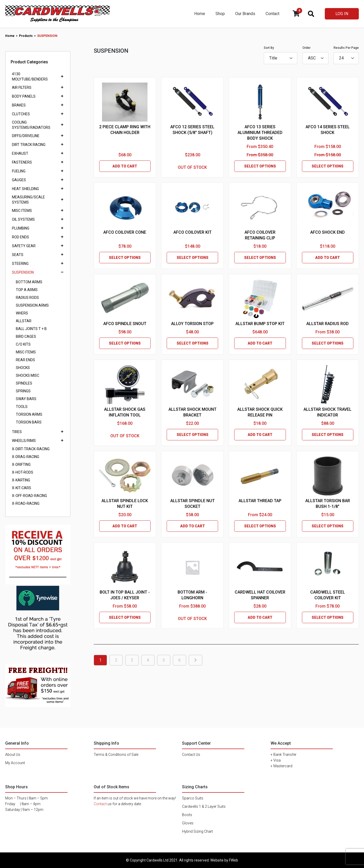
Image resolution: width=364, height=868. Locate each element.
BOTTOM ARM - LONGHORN (192, 595)
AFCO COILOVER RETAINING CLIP (260, 235)
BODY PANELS (24, 96)
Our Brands (245, 14)
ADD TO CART (125, 166)
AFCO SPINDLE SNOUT (125, 324)
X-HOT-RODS (23, 472)
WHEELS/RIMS (24, 441)
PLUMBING (21, 228)
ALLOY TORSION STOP (192, 324)
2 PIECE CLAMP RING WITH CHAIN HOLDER (125, 130)
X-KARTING (21, 480)
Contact (272, 14)
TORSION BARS (29, 422)
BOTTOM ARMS (29, 282)
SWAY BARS (26, 399)
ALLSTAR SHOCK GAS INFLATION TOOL (125, 412)
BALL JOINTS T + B (31, 329)
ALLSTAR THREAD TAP (260, 501)
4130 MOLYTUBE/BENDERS (30, 77)
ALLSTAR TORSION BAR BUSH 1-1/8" (328, 504)
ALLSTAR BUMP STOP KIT (260, 324)
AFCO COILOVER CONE (125, 232)
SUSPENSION (23, 272)
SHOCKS (23, 368)
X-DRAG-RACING (26, 457)
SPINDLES (24, 383)
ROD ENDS (21, 237)
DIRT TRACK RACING (29, 145)
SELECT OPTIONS (260, 166)
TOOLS (22, 407)
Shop (220, 14)
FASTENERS (22, 162)
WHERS (22, 313)
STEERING (20, 264)
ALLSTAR (24, 321)
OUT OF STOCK (192, 167)
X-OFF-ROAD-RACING (29, 496)
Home (200, 14)
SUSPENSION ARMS (32, 305)
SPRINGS (23, 391)
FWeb (234, 860)
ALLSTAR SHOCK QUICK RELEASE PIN (260, 412)
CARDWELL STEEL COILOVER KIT (328, 595)
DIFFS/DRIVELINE (26, 136)
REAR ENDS (25, 360)
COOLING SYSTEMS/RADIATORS (31, 125)
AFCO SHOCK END (328, 232)
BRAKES (19, 105)
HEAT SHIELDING (25, 189)
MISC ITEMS (22, 211)
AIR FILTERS (22, 88)
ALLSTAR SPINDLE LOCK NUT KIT (125, 504)
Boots (187, 815)
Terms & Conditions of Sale (116, 755)
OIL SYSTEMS (23, 219)
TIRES (17, 432)
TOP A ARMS (27, 290)
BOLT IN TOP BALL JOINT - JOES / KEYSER (125, 595)
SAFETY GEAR (24, 246)
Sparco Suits (193, 798)
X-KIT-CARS (22, 488)
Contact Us (191, 755)
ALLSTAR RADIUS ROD (328, 324)
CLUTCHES (21, 114)
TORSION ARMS (29, 414)
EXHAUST (20, 153)
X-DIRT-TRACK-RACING (31, 449)
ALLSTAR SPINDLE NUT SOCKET (193, 504)
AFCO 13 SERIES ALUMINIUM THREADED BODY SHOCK (260, 133)
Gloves (188, 823)
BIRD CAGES (26, 337)
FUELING (19, 171)
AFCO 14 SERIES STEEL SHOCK (328, 130)
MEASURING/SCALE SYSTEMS (28, 200)
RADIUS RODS (27, 298)
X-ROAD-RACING (26, 503)
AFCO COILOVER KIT (193, 232)
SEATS (18, 255)
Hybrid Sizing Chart (197, 831)
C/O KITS (23, 344)
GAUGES (19, 180)
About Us (13, 755)
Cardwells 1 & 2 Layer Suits (204, 806)
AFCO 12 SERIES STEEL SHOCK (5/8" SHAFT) (192, 130)
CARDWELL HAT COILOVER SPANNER (260, 595)
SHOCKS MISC (28, 375)
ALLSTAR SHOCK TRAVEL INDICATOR (328, 412)
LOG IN (342, 14)
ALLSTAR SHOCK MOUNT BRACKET (193, 412)
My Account (15, 763)
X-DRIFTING (21, 465)
